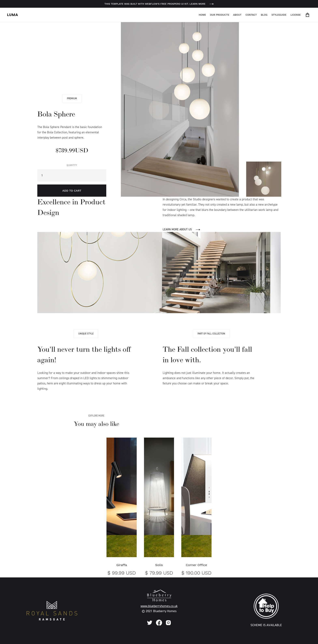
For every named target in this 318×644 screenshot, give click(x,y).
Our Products (220, 15)
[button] (308, 15)
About (237, 15)
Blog (264, 15)
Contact (251, 15)
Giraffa (121, 565)
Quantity (72, 165)
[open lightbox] (180, 109)
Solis (159, 565)
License (296, 15)
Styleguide (279, 15)
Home (202, 15)
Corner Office (196, 565)
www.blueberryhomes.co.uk (159, 606)
